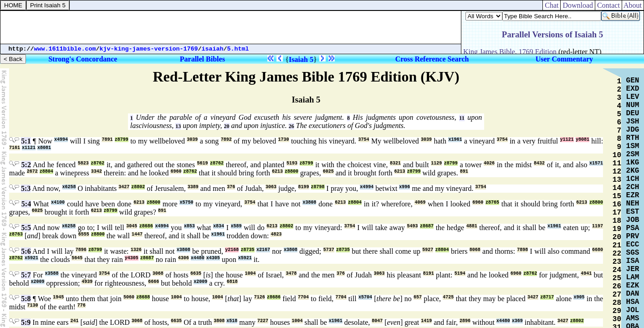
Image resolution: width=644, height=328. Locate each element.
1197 (598, 226)
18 (617, 221)
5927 (428, 250)
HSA (633, 302)
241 (74, 321)
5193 (292, 163)
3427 (124, 187)
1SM (633, 146)
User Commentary (564, 59)
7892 (226, 140)
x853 (189, 226)
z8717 (547, 297)
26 (291, 126)
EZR (633, 195)
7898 (522, 250)
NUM (633, 105)
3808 (219, 321)
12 (617, 172)
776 (82, 305)
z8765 (492, 202)
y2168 (232, 250)
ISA (633, 261)
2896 (465, 321)
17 (617, 213)
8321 (395, 163)
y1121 (567, 140)
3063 (271, 187)
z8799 (122, 140)
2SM (633, 154)
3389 (193, 187)
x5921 (31, 258)
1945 (58, 297)
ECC (633, 245)
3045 (132, 226)
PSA (633, 228)
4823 (276, 234)
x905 (579, 297)
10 (617, 155)
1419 (426, 321)
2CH (633, 187)
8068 (475, 250)
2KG (633, 171)
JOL (633, 310)
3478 (291, 274)
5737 (329, 250)
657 (418, 297)
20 (227, 126)
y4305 (132, 258)
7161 (15, 148)
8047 (377, 321)
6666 (153, 282)
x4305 (213, 258)
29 (617, 311)
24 (617, 270)
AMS (633, 318)
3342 (97, 172)
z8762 (97, 163)
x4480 (198, 258)
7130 (33, 305)
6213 (277, 172)
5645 (77, 258)
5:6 (26, 251)
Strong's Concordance (83, 59)
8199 (304, 187)
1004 (250, 274)
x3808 (309, 202)
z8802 (138, 187)
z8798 (318, 187)
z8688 (143, 297)
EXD (633, 89)
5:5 (26, 228)
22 (617, 254)
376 (231, 187)
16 (617, 205)
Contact (608, 5)
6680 (598, 250)
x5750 (186, 202)
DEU (633, 113)
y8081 (583, 140)
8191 (429, 274)
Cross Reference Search (432, 59)
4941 (586, 274)
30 (617, 319)
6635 (196, 274)
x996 (404, 187)
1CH (633, 179)
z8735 (248, 250)
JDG (633, 130)
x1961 (455, 140)
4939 (87, 282)
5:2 (26, 165)
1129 (436, 163)
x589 (236, 226)
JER (633, 269)
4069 (420, 202)
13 (178, 126)
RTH (633, 138)
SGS (633, 253)
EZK (633, 286)
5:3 (26, 188)
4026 (489, 163)
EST (633, 212)
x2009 (38, 282)
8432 (539, 163)
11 (462, 118)
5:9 (26, 322)
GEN (633, 81)
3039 (192, 140)
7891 (107, 140)
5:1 (26, 141)
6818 (232, 282)
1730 (284, 140)
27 (617, 295)
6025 (328, 172)
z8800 (291, 172)
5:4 (26, 204)
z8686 (146, 226)
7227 (263, 321)
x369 (517, 321)
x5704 (365, 297)
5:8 (26, 299)
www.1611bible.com (65, 49)
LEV (633, 97)
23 (617, 262)
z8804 (46, 172)
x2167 (263, 250)
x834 (219, 226)
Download (578, 5)
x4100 (58, 202)
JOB (633, 220)
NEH (633, 204)
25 (617, 278)
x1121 (29, 148)
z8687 (427, 226)
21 (617, 246)
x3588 (52, 274)
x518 (232, 321)
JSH (633, 122)
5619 (202, 163)
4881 (472, 226)
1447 (137, 234)
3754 (364, 140)
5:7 (26, 275)
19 (617, 229)
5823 (83, 163)
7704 (303, 297)
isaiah (213, 49)
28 (617, 303)
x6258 (69, 187)
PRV (633, 236)
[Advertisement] (231, 27)
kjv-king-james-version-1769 (149, 49)
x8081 (44, 148)
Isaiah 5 (301, 59)
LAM (633, 277)
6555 (84, 234)
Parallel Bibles (202, 59)
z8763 (16, 234)
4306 (184, 258)
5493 (412, 226)
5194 (460, 274)
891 (464, 172)
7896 (81, 250)
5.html (238, 49)
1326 (136, 250)
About (633, 5)
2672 (32, 172)
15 (617, 196)
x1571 (596, 163)
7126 (260, 297)
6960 (176, 172)
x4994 (61, 140)
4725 (448, 297)
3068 (158, 274)
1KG (633, 163)
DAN (633, 294)
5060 (129, 297)
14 (617, 188)
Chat (552, 5)
